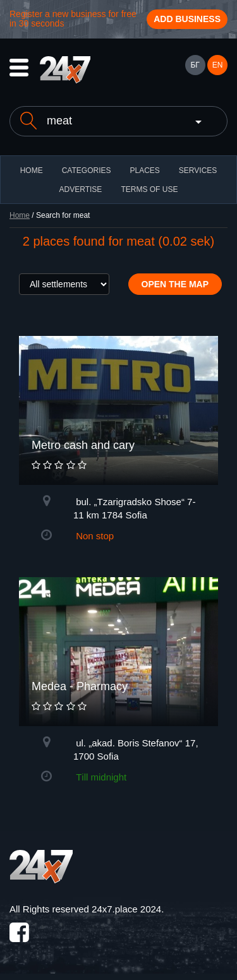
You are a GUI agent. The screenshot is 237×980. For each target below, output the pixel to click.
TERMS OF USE (149, 189)
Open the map (175, 284)
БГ (195, 65)
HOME (32, 170)
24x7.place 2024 (126, 909)
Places (144, 170)
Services (198, 170)
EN (218, 65)
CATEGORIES (87, 170)
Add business (187, 19)
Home (20, 215)
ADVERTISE (81, 189)
